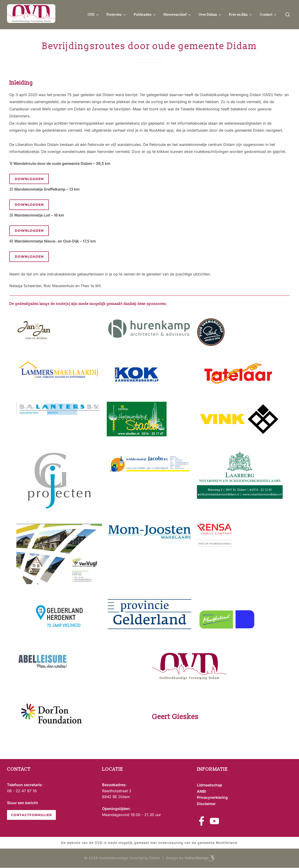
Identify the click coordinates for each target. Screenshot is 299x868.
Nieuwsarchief (178, 15)
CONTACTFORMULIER (31, 815)
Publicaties (145, 15)
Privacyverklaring (212, 797)
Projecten (117, 15)
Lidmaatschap (210, 785)
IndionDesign (197, 858)
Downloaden (29, 179)
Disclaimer (206, 804)
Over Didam (210, 15)
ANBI (201, 791)
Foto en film (241, 15)
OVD (94, 15)
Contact (269, 15)
